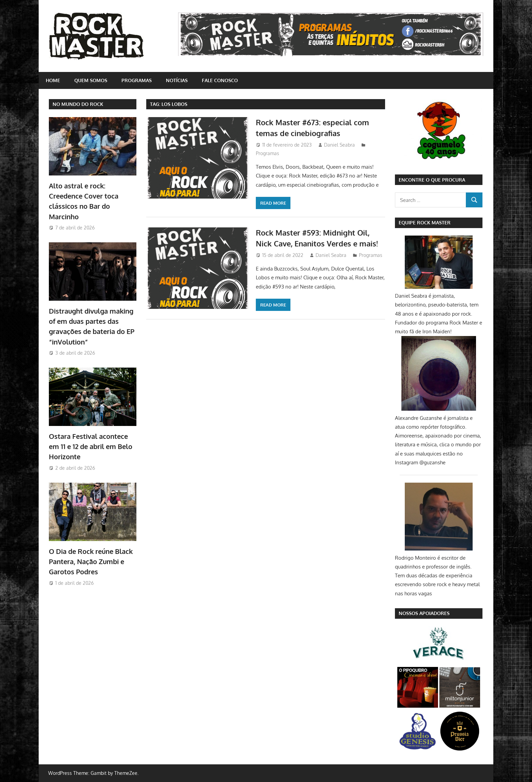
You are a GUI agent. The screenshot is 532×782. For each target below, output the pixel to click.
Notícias (177, 80)
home (53, 80)
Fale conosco (220, 80)
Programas (137, 80)
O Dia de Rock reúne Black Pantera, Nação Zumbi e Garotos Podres (91, 562)
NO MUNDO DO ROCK (78, 104)
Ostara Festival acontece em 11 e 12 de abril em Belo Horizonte (91, 446)
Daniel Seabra (339, 145)
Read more (273, 203)
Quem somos (91, 80)
